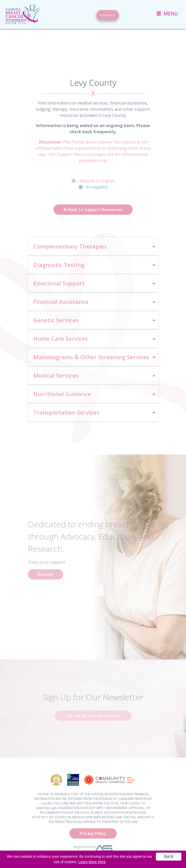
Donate (46, 574)
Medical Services (56, 375)
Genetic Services (56, 320)
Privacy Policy (93, 833)
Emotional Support (59, 283)
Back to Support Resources (93, 210)
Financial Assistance (61, 302)
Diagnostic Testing (59, 265)
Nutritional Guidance (62, 394)
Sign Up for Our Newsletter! (93, 716)
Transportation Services (66, 412)
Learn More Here (92, 862)
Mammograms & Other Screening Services (91, 357)
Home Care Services (61, 338)
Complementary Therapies (70, 246)
